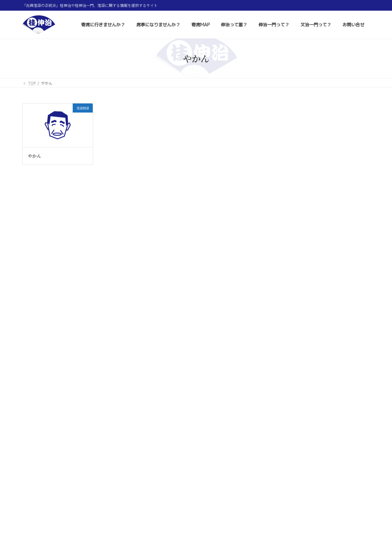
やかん (34, 156)
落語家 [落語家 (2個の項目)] (285, 476)
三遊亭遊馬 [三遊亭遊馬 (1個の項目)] (313, 428)
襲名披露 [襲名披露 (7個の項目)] (356, 466)
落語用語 (285, 197)
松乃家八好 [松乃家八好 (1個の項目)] (329, 504)
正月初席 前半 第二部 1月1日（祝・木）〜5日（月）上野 (333, 336)
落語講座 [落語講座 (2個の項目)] (340, 409)
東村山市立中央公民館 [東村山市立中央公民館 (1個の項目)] (295, 504)
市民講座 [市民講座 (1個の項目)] (323, 419)
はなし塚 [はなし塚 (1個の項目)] (286, 495)
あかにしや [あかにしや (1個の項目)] (287, 390)
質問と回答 (287, 185)
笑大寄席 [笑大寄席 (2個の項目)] (309, 495)
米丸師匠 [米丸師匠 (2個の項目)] (309, 437)
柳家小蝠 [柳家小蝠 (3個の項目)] (333, 495)
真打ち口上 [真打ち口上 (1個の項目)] (342, 456)
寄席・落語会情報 (292, 151)
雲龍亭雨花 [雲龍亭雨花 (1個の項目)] (287, 428)
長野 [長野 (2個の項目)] (334, 380)
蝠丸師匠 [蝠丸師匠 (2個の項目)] (286, 485)
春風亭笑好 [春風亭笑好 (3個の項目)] (356, 380)
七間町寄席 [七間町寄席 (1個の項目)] (316, 456)
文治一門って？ (266, 533)
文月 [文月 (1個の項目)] (283, 447)
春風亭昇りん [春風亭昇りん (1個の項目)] (341, 428)
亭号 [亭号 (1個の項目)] (299, 447)
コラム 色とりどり (294, 174)
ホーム (34, 533)
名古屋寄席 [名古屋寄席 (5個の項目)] (289, 456)
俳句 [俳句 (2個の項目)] (336, 447)
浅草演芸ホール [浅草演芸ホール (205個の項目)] (322, 485)
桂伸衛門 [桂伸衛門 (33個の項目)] (314, 390)
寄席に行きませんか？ (71, 533)
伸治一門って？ (227, 533)
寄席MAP (160, 533)
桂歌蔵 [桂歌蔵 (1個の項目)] (284, 419)
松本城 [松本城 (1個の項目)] (353, 437)
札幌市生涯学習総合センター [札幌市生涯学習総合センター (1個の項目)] (300, 380)
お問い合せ (301, 533)
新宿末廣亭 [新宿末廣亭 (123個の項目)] (339, 475)
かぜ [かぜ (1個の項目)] (324, 400)
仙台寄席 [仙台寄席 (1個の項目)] (310, 371)
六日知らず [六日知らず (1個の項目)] (348, 419)
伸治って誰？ (191, 533)
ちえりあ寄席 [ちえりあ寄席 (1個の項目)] (336, 371)
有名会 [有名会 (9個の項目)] (332, 437)
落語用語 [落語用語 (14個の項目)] (308, 476)
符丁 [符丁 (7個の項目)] (354, 495)
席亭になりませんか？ (121, 533)
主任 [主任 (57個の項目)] (317, 446)
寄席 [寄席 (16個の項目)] (360, 371)
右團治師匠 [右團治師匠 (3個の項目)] (314, 409)
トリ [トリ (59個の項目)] (284, 465)
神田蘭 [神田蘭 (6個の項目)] (343, 400)
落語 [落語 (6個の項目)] (303, 418)
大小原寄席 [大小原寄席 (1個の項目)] (287, 409)
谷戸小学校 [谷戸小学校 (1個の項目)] (307, 466)
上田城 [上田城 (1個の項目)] (356, 485)
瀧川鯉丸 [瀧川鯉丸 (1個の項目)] (332, 466)
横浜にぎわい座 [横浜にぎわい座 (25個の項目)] (295, 399)
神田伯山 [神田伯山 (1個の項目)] (286, 437)
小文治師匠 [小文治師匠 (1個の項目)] (341, 390)
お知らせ (285, 208)
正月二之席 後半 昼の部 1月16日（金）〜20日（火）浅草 (334, 316)
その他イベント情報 (294, 163)
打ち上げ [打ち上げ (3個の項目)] (286, 371)
